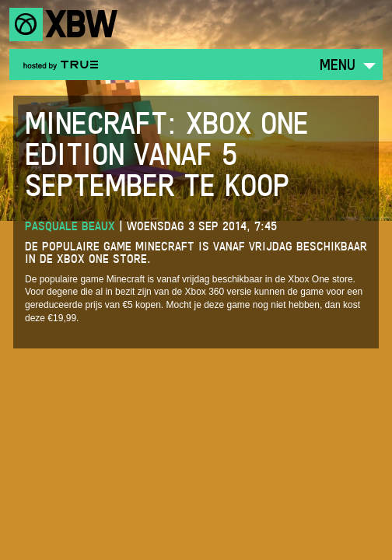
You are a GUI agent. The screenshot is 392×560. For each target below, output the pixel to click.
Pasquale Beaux (70, 226)
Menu (338, 64)
